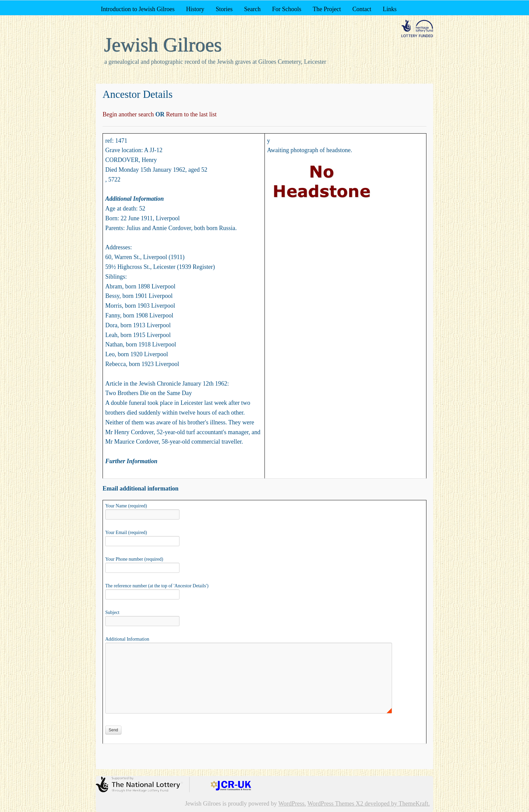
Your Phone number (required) (142, 564)
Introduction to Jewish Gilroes (138, 9)
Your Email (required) (142, 537)
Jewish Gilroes (163, 45)
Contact (362, 9)
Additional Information (249, 642)
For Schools (287, 9)
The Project (327, 9)
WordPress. (292, 804)
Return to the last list (190, 114)
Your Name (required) (142, 511)
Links (389, 9)
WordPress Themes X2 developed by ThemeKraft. (369, 804)
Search (252, 9)
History (195, 9)
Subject (142, 617)
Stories (224, 9)
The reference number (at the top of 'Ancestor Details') (157, 591)
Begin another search (129, 114)
